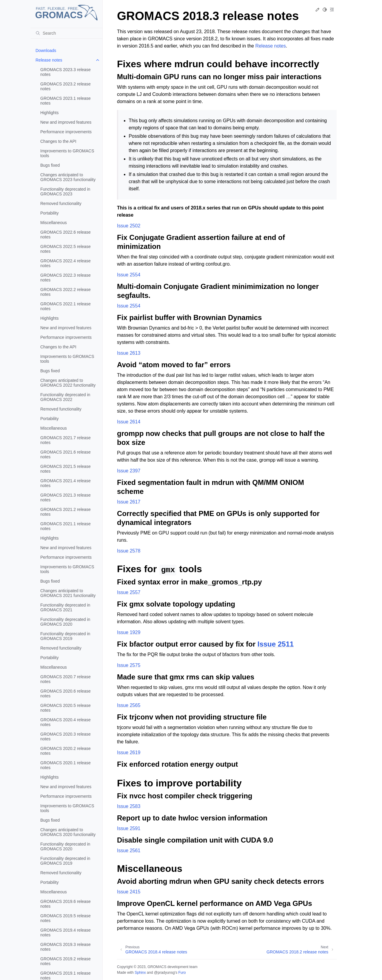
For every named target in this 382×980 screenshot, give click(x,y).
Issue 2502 (129, 226)
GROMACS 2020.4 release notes (66, 722)
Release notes (49, 60)
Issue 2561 (129, 850)
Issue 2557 (129, 592)
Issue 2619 (129, 752)
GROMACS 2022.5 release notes (66, 249)
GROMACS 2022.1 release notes (66, 306)
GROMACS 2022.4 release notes (66, 263)
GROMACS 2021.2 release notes (66, 512)
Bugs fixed (50, 165)
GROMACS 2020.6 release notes (66, 693)
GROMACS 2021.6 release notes (66, 454)
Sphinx (140, 973)
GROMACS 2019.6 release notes (66, 904)
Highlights (49, 113)
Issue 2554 (129, 275)
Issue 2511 (276, 644)
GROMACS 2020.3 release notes (66, 736)
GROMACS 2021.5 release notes (66, 469)
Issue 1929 (129, 632)
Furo (182, 973)
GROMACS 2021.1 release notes (66, 526)
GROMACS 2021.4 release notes (66, 483)
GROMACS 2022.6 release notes (66, 235)
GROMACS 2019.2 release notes (66, 961)
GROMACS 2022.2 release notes (66, 292)
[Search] (67, 33)
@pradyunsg (164, 973)
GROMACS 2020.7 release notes (66, 679)
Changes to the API (58, 141)
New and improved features (66, 122)
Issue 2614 (129, 422)
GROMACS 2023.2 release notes (66, 86)
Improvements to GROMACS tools (67, 153)
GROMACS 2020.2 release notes (66, 751)
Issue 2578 (129, 551)
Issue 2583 (129, 806)
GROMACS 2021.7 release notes (66, 440)
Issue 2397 (129, 471)
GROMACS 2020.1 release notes (66, 765)
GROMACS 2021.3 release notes (66, 497)
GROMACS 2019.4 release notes (66, 932)
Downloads (46, 50)
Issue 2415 (129, 892)
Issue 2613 (129, 353)
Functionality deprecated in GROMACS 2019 (65, 636)
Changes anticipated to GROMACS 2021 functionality (68, 593)
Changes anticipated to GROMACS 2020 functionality (68, 832)
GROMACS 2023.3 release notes (66, 72)
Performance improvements (66, 132)
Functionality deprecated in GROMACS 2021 (65, 607)
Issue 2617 (129, 502)
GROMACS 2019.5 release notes (66, 918)
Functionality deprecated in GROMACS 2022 (65, 397)
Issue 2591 (129, 828)
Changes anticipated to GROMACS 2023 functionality (68, 177)
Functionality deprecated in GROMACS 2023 (65, 192)
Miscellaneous (54, 223)
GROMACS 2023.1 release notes (66, 101)
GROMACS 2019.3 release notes (66, 947)
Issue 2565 (129, 705)
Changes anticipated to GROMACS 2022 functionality (68, 383)
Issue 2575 (129, 665)
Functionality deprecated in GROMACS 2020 (65, 622)
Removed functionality (61, 203)
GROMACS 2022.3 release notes (66, 278)
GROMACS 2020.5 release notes (66, 708)
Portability (49, 213)
